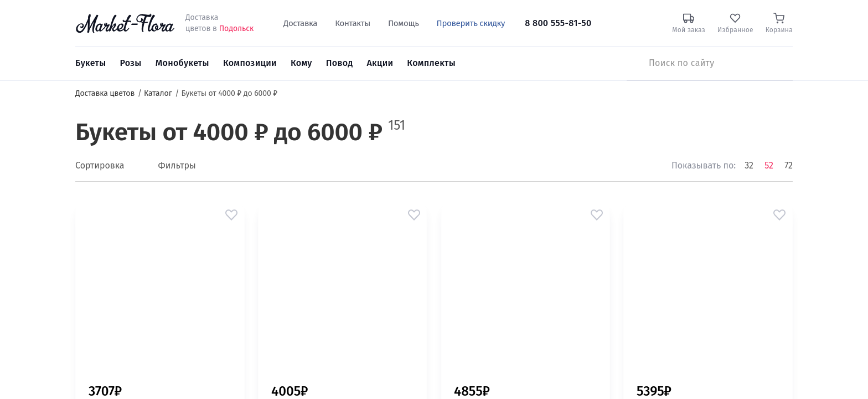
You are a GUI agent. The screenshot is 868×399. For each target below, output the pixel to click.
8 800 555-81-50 (558, 23)
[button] (231, 215)
